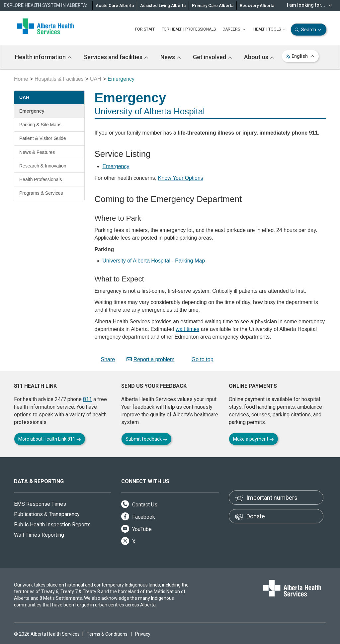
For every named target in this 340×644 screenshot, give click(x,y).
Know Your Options (181, 178)
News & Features (37, 152)
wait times (187, 329)
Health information (43, 57)
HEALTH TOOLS (270, 30)
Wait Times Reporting (39, 535)
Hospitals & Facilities (59, 79)
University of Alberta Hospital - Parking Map (154, 261)
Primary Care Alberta (213, 5)
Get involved (212, 57)
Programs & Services (41, 193)
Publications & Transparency (47, 514)
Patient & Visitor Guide (43, 138)
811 (87, 399)
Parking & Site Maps (40, 125)
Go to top (200, 359)
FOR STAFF (145, 29)
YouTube (136, 529)
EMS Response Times (40, 504)
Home (21, 79)
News (171, 57)
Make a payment (254, 439)
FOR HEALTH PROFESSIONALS (189, 29)
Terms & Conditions (107, 634)
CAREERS (235, 30)
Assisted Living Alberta (163, 5)
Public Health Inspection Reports (52, 525)
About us (259, 57)
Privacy (143, 634)
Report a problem (151, 359)
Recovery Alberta (257, 5)
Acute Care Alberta (115, 5)
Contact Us (139, 505)
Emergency (32, 111)
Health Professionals (41, 179)
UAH (96, 79)
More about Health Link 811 (50, 439)
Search (309, 30)
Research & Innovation (43, 166)
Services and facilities (116, 57)
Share (105, 359)
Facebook (138, 517)
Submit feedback (146, 439)
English (300, 56)
